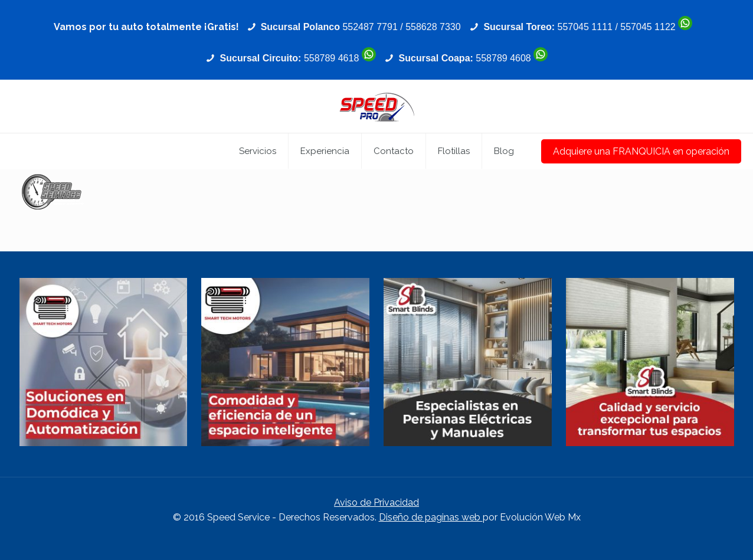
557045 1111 (585, 27)
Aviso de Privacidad (377, 502)
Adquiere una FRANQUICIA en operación (641, 151)
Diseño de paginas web (431, 517)
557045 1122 (648, 27)
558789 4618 (331, 58)
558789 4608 (503, 58)
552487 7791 (370, 27)
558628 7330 (433, 27)
